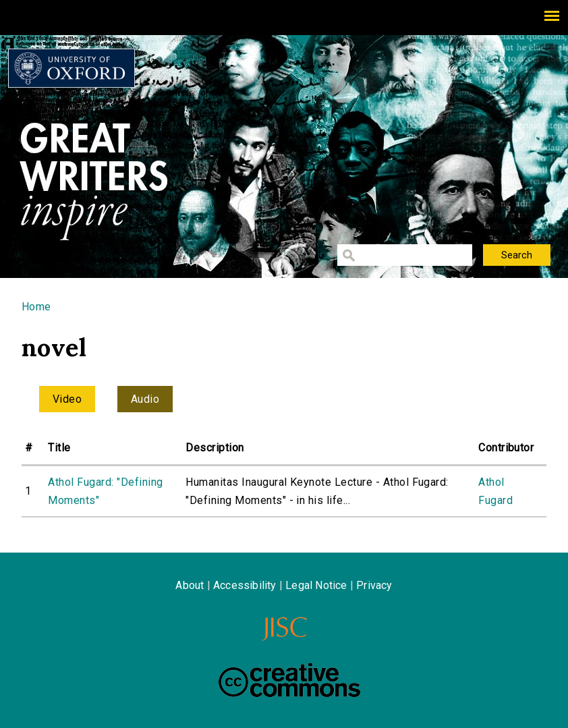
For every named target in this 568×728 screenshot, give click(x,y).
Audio (145, 399)
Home (36, 307)
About (190, 585)
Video (67, 399)
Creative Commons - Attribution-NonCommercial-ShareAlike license (289, 680)
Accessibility (245, 585)
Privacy (374, 585)
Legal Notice (316, 585)
